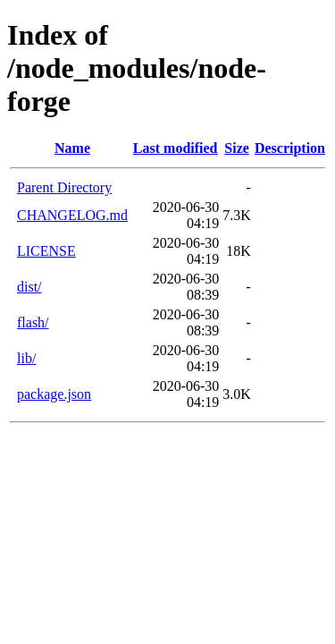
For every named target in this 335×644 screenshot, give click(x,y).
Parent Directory (64, 187)
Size (237, 148)
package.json (54, 394)
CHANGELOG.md (72, 215)
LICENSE (46, 251)
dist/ (29, 287)
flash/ (33, 322)
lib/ (26, 358)
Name (72, 148)
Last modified (176, 148)
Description (290, 148)
